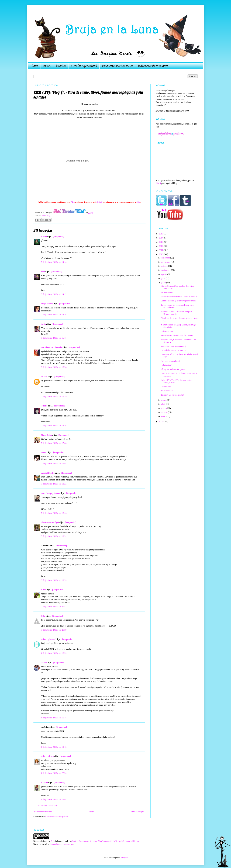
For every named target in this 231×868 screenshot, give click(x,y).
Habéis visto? (166, 365)
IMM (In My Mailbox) (84, 66)
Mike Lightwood (49, 639)
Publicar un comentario (48, 806)
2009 (161, 422)
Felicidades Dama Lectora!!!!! (174, 350)
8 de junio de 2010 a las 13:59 (54, 653)
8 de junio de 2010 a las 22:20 (54, 773)
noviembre (166, 262)
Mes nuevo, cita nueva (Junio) (173, 346)
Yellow (44, 663)
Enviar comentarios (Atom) (57, 817)
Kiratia (45, 783)
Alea (73, 202)
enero (164, 416)
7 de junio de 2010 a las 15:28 (54, 367)
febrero (165, 412)
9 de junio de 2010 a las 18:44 (54, 799)
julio (163, 278)
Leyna (44, 237)
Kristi (99, 202)
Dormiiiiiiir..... (167, 387)
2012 (161, 246)
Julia (44, 324)
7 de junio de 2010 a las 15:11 (54, 338)
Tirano (44, 406)
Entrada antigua (138, 812)
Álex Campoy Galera (51, 493)
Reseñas (61, 66)
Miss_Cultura (48, 756)
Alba (138, 202)
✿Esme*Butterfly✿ (50, 522)
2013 (161, 242)
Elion (44, 590)
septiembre (166, 270)
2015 (161, 234)
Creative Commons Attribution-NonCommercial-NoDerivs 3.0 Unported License (105, 841)
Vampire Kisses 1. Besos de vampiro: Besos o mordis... (176, 313)
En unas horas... (167, 293)
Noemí (44, 452)
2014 (161, 238)
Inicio (91, 812)
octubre (165, 266)
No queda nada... (168, 391)
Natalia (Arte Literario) (52, 347)
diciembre (166, 258)
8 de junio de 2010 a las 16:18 (54, 718)
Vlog (49, 216)
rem (43, 272)
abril (163, 404)
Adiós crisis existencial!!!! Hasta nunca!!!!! (179, 297)
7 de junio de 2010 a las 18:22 (54, 484)
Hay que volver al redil (170, 361)
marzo (164, 408)
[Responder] (59, 237)
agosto (164, 274)
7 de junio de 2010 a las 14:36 (54, 315)
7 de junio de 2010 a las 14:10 (54, 262)
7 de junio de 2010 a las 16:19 (54, 396)
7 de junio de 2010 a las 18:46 (54, 513)
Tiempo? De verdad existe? (172, 395)
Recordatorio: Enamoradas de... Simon (177, 335)
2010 (161, 254)
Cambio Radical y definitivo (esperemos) (178, 301)
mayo (164, 400)
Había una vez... (168, 331)
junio (164, 282)
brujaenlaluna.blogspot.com (62, 844)
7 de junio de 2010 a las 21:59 (54, 630)
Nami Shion (47, 435)
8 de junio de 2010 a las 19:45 (54, 747)
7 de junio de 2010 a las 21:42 (54, 607)
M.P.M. (45, 377)
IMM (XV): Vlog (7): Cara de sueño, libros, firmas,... (176, 381)
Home (34, 66)
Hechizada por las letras (117, 66)
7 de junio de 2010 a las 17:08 (54, 443)
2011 (161, 250)
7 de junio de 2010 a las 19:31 (54, 536)
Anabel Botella (48, 473)
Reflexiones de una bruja (153, 66)
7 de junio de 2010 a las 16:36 (54, 426)
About (47, 66)
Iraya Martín (47, 304)
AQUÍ (158, 183)
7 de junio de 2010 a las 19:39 (54, 580)
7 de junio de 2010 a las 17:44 (54, 463)
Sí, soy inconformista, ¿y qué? (173, 369)
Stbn (43, 616)
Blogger (124, 858)
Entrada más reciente (43, 812)
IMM (44, 216)
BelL (53, 841)
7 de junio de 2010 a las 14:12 (54, 294)
